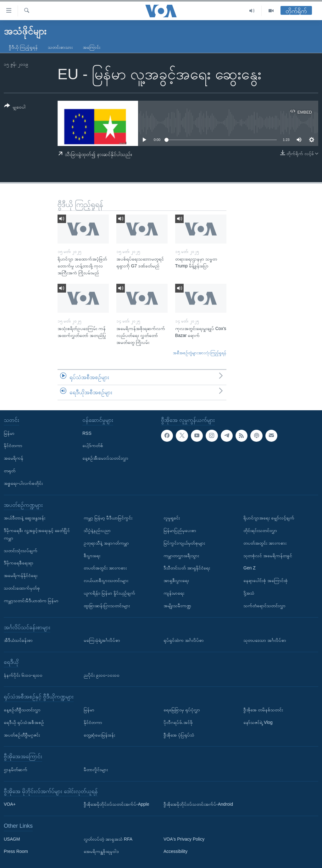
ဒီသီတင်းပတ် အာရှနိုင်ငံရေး (187, 568)
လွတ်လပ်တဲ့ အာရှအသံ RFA (108, 839)
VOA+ (10, 804)
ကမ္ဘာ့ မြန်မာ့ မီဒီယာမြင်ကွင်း (108, 518)
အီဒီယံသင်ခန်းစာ (18, 640)
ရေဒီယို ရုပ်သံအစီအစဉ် (24, 722)
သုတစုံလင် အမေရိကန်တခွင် (268, 555)
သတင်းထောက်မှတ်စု (22, 588)
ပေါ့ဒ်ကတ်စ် (93, 445)
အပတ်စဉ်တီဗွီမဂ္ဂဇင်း (22, 735)
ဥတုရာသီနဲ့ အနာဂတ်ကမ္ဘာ (106, 543)
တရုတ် (10, 471)
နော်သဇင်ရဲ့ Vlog (258, 722)
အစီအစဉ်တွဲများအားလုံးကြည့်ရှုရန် (200, 353)
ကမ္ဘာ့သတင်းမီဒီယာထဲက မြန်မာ (31, 600)
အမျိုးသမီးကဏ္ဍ (177, 605)
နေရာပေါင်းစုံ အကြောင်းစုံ (266, 580)
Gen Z (250, 568)
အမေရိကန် (14, 458)
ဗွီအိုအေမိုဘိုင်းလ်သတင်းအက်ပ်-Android (198, 804)
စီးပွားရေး (92, 555)
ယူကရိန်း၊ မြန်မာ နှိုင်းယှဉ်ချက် (109, 593)
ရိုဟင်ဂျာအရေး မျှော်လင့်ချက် (269, 518)
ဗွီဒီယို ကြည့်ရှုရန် (23, 47)
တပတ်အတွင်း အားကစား (105, 568)
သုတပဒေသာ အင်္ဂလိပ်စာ (265, 640)
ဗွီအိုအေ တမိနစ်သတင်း (263, 710)
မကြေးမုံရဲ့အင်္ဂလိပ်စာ (102, 640)
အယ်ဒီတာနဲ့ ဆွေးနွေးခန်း (25, 518)
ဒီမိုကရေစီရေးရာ (19, 563)
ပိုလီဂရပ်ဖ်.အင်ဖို (178, 722)
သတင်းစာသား (60, 47)
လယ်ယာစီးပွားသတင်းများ (106, 580)
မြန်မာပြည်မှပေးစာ (180, 530)
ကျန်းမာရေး (174, 593)
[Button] (15, 107)
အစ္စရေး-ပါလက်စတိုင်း (23, 483)
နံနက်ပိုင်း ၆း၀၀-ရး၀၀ (23, 675)
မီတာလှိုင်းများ (96, 770)
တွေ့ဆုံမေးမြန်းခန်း (99, 735)
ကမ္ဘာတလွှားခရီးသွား (181, 555)
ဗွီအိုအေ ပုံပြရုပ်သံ (179, 735)
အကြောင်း (92, 47)
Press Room (16, 851)
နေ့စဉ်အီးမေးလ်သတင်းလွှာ (105, 458)
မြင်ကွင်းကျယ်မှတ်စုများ (184, 543)
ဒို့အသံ (249, 593)
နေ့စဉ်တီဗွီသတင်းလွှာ (22, 710)
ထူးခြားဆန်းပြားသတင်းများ (107, 605)
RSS (87, 433)
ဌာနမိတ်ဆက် (16, 770)
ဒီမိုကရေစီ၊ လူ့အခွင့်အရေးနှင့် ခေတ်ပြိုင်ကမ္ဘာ (37, 534)
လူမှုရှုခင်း (172, 518)
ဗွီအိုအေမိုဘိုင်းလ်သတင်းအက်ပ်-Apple (116, 804)
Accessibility (175, 851)
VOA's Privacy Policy (184, 839)
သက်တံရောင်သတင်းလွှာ (264, 605)
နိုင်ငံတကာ (13, 445)
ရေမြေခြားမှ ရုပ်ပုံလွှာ (182, 710)
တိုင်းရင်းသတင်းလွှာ (260, 530)
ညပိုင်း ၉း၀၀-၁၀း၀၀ (102, 675)
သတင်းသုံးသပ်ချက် (21, 550)
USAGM (12, 839)
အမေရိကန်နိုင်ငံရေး (21, 575)
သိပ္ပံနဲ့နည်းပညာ (97, 530)
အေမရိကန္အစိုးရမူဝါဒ (101, 851)
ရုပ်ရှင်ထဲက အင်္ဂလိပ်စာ (184, 640)
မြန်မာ (9, 433)
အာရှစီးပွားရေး (176, 580)
